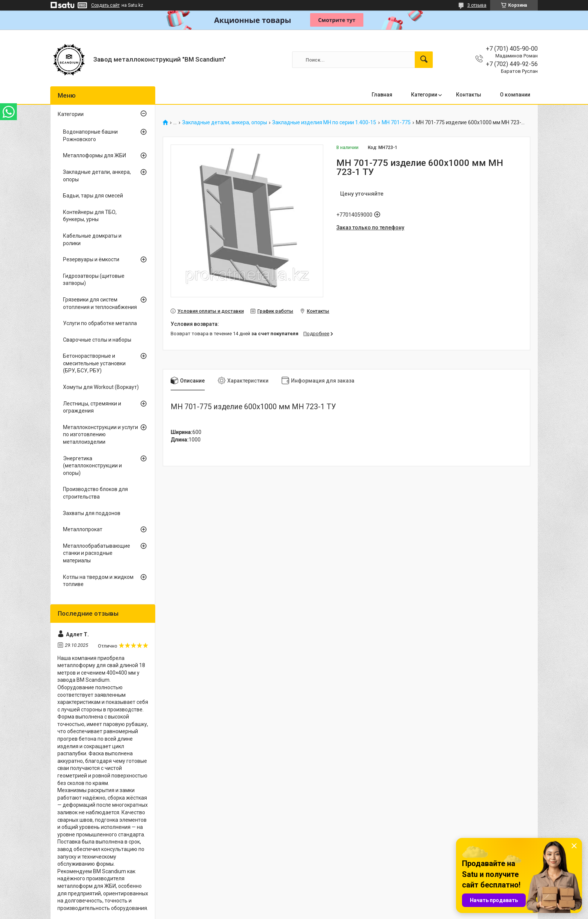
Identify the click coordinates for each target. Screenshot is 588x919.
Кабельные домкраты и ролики (92, 240)
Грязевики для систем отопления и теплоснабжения (100, 303)
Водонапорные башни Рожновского (90, 136)
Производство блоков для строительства (95, 493)
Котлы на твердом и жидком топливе (98, 581)
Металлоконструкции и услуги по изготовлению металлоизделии (100, 435)
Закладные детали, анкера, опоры (225, 123)
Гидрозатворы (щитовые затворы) (94, 280)
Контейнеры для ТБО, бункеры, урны (90, 216)
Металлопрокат (83, 529)
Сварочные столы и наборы (97, 340)
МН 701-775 (396, 123)
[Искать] (424, 60)
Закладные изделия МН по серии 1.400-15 (324, 123)
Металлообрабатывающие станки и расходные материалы (97, 553)
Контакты (469, 95)
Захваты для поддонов (92, 513)
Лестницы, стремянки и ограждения (92, 407)
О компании (515, 95)
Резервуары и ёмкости (91, 259)
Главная (382, 95)
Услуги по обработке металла (100, 323)
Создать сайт (105, 5)
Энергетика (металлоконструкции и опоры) (92, 466)
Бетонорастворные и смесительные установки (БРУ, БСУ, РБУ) (94, 363)
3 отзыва (477, 5)
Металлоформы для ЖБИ (94, 155)
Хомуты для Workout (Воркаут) (101, 387)
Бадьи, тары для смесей (93, 196)
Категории (424, 95)
